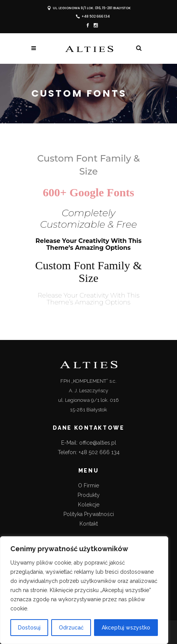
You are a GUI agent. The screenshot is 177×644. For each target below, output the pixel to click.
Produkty (89, 495)
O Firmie (88, 485)
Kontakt (89, 524)
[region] (84, 590)
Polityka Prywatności (89, 514)
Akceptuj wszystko (126, 628)
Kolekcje (89, 505)
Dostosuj (29, 628)
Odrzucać (71, 628)
